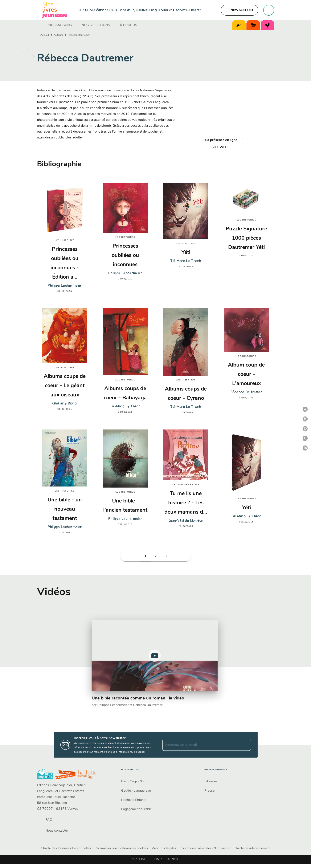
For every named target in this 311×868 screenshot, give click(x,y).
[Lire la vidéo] (155, 656)
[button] (240, 10)
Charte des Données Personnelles (66, 848)
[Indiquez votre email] (201, 745)
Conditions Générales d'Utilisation (205, 848)
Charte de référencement (252, 848)
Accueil (45, 35)
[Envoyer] (246, 745)
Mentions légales (164, 848)
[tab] (41, 25)
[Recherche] (269, 10)
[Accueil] (55, 10)
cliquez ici (139, 752)
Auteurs (58, 35)
